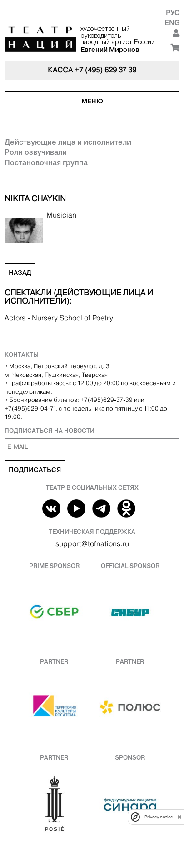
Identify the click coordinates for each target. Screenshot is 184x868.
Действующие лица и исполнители (68, 142)
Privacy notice (159, 817)
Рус (173, 13)
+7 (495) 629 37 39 (105, 70)
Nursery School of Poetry (72, 318)
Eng (172, 23)
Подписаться (35, 470)
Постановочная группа (46, 162)
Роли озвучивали (36, 152)
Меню (92, 101)
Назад (20, 273)
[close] (179, 817)
